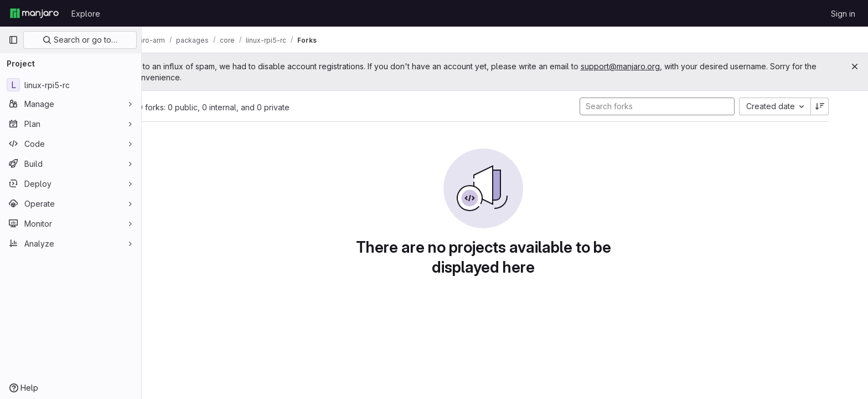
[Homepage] (34, 13)
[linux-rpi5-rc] (71, 85)
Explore (86, 14)
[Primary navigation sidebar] (13, 40)
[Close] (855, 66)
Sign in (843, 14)
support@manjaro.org (663, 66)
